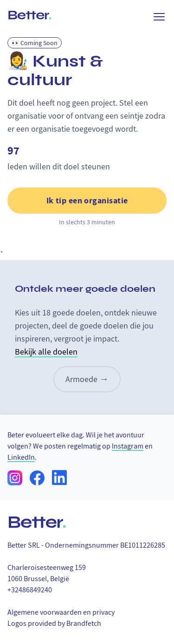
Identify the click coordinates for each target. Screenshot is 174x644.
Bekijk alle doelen (46, 352)
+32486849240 (30, 590)
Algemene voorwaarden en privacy (61, 612)
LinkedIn (21, 457)
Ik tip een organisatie (87, 201)
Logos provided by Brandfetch (54, 624)
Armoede (87, 379)
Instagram (128, 446)
